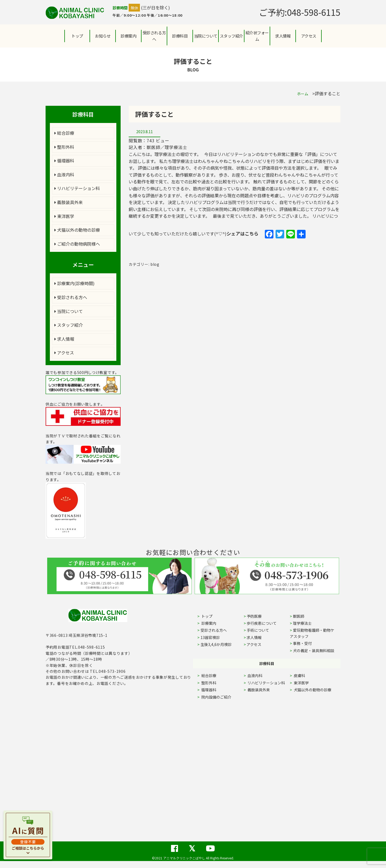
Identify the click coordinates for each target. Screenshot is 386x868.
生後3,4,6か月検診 (216, 644)
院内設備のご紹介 (216, 697)
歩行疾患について (262, 623)
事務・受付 (302, 643)
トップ (77, 36)
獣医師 (299, 616)
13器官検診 (210, 637)
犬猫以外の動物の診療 (77, 230)
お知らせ (103, 36)
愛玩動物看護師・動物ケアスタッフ (312, 633)
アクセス (309, 36)
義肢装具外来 (69, 202)
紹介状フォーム (257, 36)
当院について (69, 311)
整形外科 (64, 147)
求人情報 (283, 36)
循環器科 (64, 161)
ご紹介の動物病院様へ (77, 244)
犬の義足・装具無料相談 (314, 651)
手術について (258, 630)
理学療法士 (302, 623)
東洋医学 (64, 216)
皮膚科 (305, 675)
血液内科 (64, 175)
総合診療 (64, 133)
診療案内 (128, 36)
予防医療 (254, 616)
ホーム (303, 94)
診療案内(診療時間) (75, 283)
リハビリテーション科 (77, 188)
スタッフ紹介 (69, 325)
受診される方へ (154, 36)
